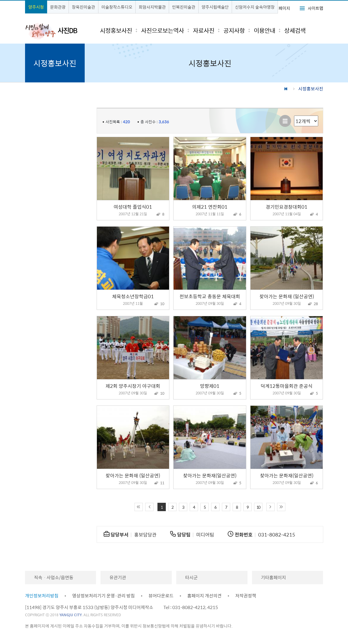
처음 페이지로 (139, 507)
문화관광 (58, 7)
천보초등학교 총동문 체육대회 (210, 296)
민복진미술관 (184, 7)
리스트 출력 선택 (294, 116)
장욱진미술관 (83, 7)
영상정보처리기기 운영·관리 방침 (103, 596)
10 (258, 507)
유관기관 (118, 577)
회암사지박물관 (152, 7)
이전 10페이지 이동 (149, 507)
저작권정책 (246, 596)
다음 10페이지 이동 (270, 507)
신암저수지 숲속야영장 (255, 7)
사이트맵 (315, 8)
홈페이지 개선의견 (204, 596)
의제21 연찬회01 (210, 207)
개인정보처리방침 (42, 596)
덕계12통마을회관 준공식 (287, 386)
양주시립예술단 (215, 7)
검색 (314, 30)
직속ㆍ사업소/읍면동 (54, 577)
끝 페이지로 (281, 507)
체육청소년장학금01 (133, 296)
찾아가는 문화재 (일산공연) (287, 296)
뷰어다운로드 (161, 596)
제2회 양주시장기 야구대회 (133, 386)
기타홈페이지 (273, 577)
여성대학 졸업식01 (133, 207)
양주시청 (36, 7)
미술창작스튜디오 (117, 7)
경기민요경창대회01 (287, 207)
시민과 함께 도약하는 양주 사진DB (51, 31)
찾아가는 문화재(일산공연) (210, 475)
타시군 (191, 577)
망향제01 (210, 386)
